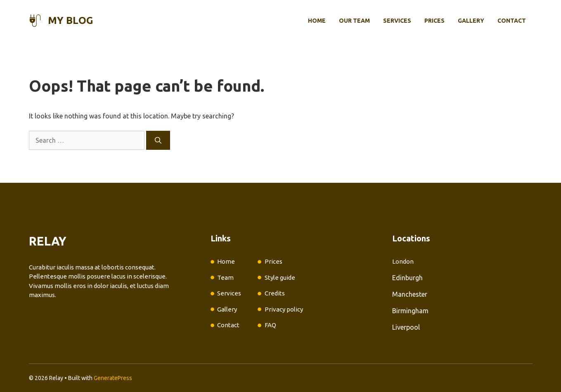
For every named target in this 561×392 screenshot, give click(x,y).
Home (317, 21)
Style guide (280, 277)
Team (225, 277)
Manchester (410, 294)
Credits (275, 293)
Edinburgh (407, 278)
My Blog (71, 20)
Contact (512, 21)
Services (397, 21)
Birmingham (410, 311)
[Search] (158, 140)
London (403, 261)
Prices (434, 21)
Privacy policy (284, 309)
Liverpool (406, 327)
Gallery (471, 21)
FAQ (270, 325)
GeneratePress (113, 378)
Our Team (354, 21)
